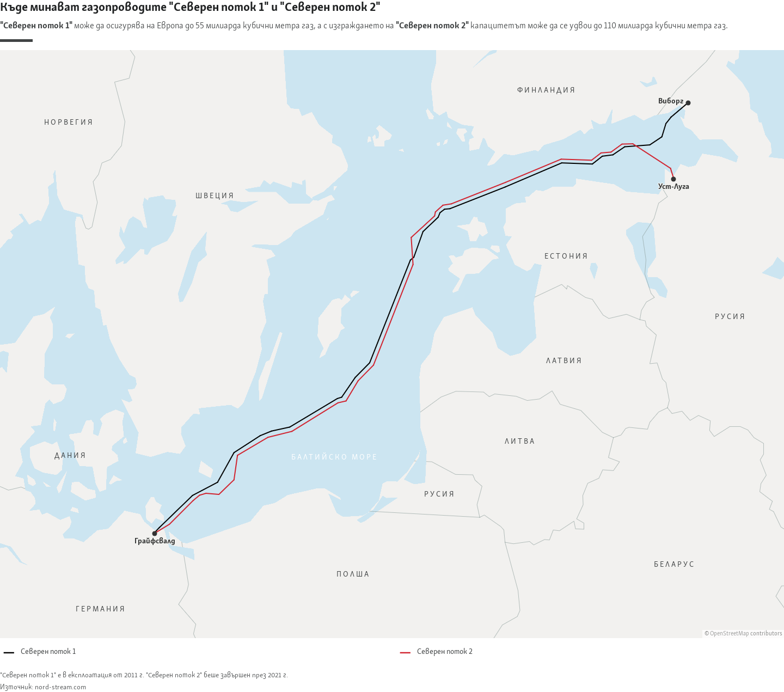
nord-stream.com (60, 687)
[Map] (392, 344)
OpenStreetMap (730, 634)
